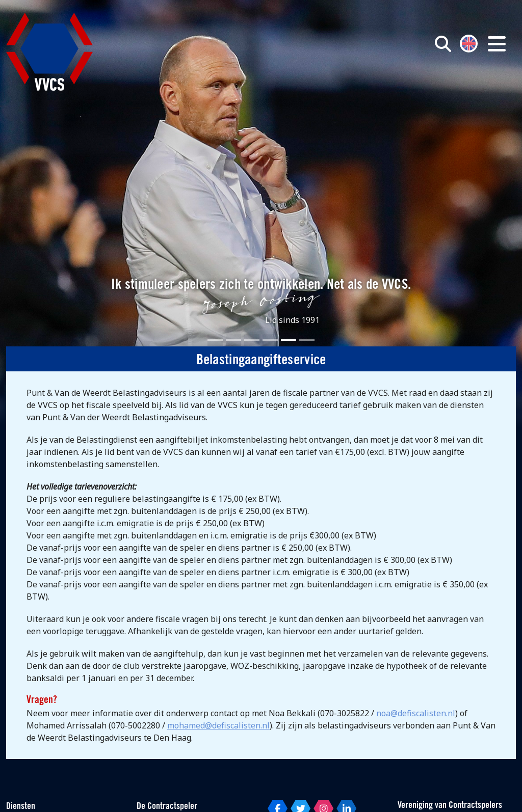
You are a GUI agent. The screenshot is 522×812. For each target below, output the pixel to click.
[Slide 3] (252, 340)
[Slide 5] (289, 340)
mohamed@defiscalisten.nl (218, 725)
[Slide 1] (215, 340)
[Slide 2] (233, 340)
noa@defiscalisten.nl (416, 713)
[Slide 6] (307, 340)
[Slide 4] (270, 340)
